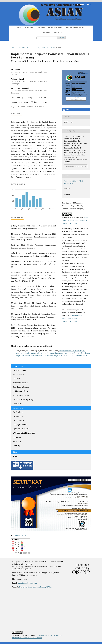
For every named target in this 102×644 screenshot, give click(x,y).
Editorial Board (19, 374)
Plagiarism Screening (22, 395)
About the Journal (75, 28)
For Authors (18, 416)
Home (19, 28)
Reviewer (17, 379)
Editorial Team (55, 28)
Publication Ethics (20, 391)
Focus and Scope (20, 370)
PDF (67, 110)
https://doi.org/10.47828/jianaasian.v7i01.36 (29, 98)
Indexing (17, 445)
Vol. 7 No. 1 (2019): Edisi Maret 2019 (40, 48)
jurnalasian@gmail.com (27, 583)
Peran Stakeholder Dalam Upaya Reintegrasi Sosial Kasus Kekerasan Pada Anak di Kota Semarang (51, 352)
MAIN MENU (18, 366)
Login (90, 4)
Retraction (17, 437)
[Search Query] (47, 38)
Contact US (17, 404)
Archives (41, 28)
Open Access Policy (21, 429)
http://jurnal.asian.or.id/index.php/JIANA (35, 587)
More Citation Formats (74, 166)
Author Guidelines (21, 383)
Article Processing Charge (24, 399)
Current (29, 28)
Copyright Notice (20, 425)
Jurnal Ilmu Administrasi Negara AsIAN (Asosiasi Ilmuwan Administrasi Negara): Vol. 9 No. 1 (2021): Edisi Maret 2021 (53, 354)
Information (18, 408)
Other (15, 452)
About (57, 32)
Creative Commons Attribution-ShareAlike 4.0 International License (75, 220)
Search (61, 38)
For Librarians (19, 420)
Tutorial (17, 456)
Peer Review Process (21, 387)
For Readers (18, 412)
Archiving (17, 441)
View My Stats (20, 535)
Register (46, 32)
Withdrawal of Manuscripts (24, 433)
